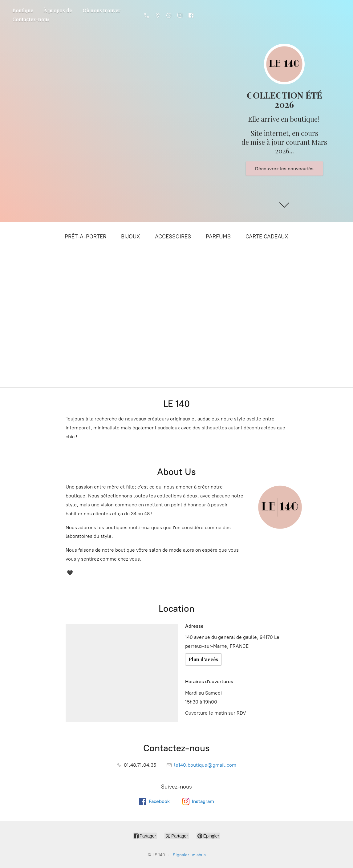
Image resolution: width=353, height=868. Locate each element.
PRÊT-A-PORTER (85, 237)
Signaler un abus (189, 855)
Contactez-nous (31, 19)
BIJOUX (131, 237)
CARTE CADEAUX (267, 237)
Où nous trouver (102, 10)
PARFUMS (218, 237)
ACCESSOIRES (173, 237)
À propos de (58, 10)
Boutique (23, 10)
